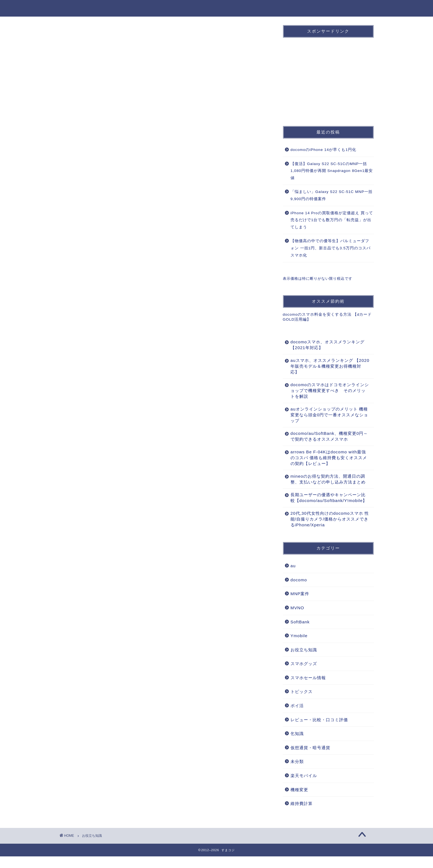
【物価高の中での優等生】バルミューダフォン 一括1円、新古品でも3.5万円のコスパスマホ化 (331, 248)
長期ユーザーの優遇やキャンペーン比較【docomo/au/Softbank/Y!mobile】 (327, 506)
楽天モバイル (304, 787)
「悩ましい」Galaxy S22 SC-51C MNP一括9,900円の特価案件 (332, 195)
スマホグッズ (304, 675)
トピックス (302, 703)
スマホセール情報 (308, 689)
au (228, 9)
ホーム (171, 9)
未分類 (297, 773)
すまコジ (71, 8)
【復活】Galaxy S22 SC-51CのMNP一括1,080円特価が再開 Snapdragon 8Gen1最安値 (332, 171)
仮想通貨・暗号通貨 (310, 759)
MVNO (297, 619)
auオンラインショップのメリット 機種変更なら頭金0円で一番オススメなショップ (327, 415)
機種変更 (321, 9)
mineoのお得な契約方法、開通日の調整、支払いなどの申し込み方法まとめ (326, 482)
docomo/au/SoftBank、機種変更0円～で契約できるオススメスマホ (325, 436)
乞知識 (297, 745)
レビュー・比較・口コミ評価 (319, 731)
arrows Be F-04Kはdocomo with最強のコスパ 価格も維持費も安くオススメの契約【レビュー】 (327, 458)
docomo (201, 9)
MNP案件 (289, 9)
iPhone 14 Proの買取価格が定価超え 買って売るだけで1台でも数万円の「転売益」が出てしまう (332, 220)
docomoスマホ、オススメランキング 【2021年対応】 (325, 345)
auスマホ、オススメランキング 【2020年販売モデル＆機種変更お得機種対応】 (327, 366)
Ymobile (299, 647)
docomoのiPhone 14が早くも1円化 (323, 150)
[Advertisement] (324, 77)
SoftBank (255, 9)
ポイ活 (297, 717)
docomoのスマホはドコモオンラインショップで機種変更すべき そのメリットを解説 (326, 390)
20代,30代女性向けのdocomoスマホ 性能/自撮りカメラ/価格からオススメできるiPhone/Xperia (327, 531)
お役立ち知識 (357, 9)
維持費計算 (302, 815)
